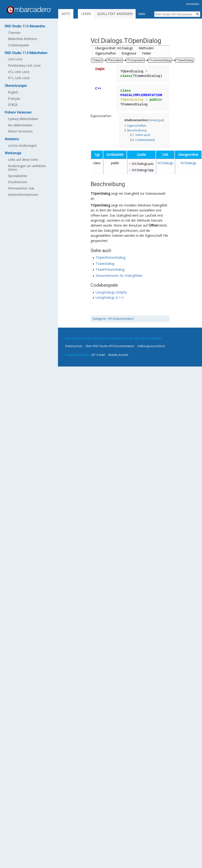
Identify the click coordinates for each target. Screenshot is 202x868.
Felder (147, 53)
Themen (14, 33)
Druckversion (18, 182)
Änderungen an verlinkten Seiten (27, 168)
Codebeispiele (18, 45)
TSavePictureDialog (110, 269)
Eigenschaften (106, 53)
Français (14, 98)
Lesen (86, 14)
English (13, 92)
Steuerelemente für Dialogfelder (119, 276)
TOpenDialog (100, 193)
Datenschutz (74, 346)
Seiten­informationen (23, 195)
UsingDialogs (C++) (110, 297)
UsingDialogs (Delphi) (111, 292)
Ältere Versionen (20, 131)
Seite (66, 14)
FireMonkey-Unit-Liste (24, 65)
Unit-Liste (15, 59)
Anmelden (193, 4)
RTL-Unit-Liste (19, 78)
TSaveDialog (105, 264)
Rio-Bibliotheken (20, 125)
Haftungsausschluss (151, 346)
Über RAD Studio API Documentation (110, 346)
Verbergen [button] (156, 120)
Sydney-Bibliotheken (23, 119)
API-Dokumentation (121, 319)
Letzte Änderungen (22, 145)
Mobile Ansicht (118, 355)
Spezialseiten (18, 176)
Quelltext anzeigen (115, 14)
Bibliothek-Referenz (23, 39)
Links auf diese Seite (23, 160)
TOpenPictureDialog (110, 257)
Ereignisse (129, 53)
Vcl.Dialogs (165, 163)
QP (93, 355)
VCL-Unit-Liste (19, 72)
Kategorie (99, 319)
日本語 (13, 105)
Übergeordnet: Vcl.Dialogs (114, 48)
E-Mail (101, 355)
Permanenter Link (21, 188)
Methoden (146, 48)
